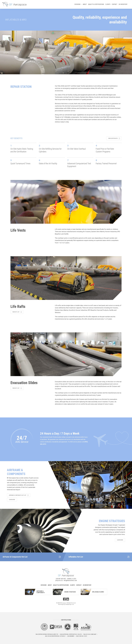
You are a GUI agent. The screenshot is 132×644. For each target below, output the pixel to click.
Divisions (78, 5)
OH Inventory (123, 4)
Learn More (12, 500)
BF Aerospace (14, 4)
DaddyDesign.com (70, 604)
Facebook (64, 599)
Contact (115, 4)
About (85, 4)
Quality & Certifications (96, 4)
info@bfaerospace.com (70, 581)
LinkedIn (68, 599)
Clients (108, 4)
